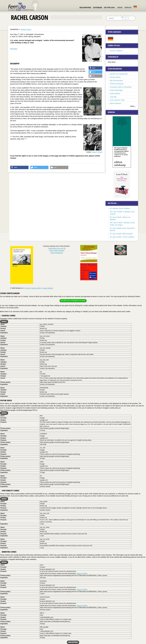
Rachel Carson (26, 29)
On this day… (110, 8)
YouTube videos (6, 400)
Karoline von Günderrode (119, 74)
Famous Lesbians (116, 51)
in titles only (126, 19)
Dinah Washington (116, 90)
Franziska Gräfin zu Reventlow (121, 87)
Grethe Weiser (115, 94)
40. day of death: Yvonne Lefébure (122, 237)
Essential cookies (8, 316)
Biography (14, 49)
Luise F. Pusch (97, 152)
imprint (28, 288)
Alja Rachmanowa (116, 81)
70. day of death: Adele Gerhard (121, 234)
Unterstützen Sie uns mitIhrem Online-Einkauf (57, 251)
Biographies (85, 8)
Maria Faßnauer (116, 103)
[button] (95, 68)
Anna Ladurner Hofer (117, 100)
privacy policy (36, 288)
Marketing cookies (8, 552)
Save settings (73, 642)
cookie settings (48, 288)
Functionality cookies (10, 491)
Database (97, 8)
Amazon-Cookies (82, 573)
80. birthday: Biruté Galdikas (120, 208)
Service (128, 8)
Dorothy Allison (115, 77)
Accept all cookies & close (73, 301)
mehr (132, 106)
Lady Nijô (113, 97)
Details (4, 321)
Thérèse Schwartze (117, 84)
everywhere (126, 17)
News (120, 8)
